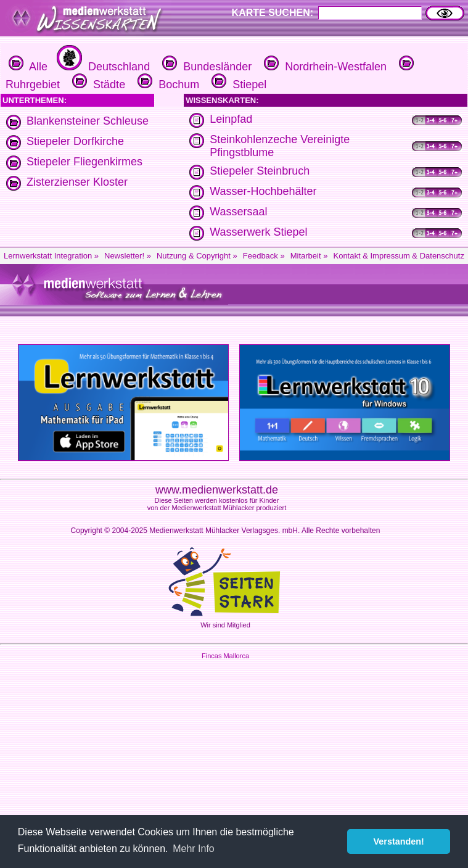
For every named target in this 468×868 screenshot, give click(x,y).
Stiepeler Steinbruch (260, 171)
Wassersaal (238, 212)
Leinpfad (231, 119)
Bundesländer (205, 67)
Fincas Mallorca (225, 656)
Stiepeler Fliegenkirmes (84, 162)
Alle (28, 67)
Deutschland (102, 67)
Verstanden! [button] (399, 841)
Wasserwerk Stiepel (258, 232)
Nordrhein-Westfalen (324, 67)
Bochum (167, 85)
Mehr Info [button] (194, 849)
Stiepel (237, 85)
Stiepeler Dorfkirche (75, 141)
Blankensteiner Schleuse (88, 121)
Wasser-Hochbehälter (263, 191)
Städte (97, 85)
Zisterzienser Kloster (77, 182)
